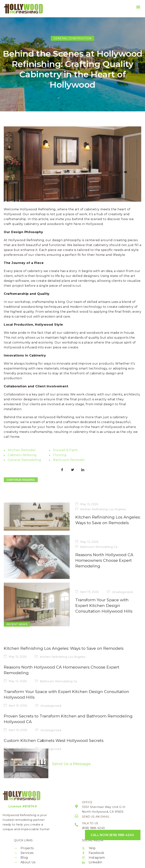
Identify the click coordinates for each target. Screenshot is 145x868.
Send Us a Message (71, 780)
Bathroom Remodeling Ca (59, 741)
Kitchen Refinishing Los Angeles (103, 578)
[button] (138, 7)
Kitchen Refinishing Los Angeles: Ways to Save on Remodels (64, 708)
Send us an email (96, 820)
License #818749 (23, 806)
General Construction (72, 38)
